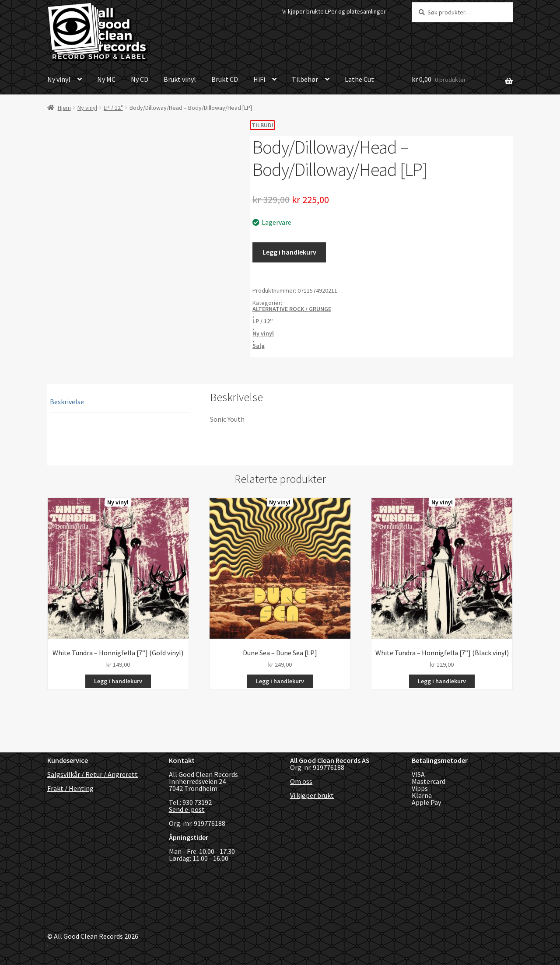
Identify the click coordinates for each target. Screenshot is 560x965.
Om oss (301, 781)
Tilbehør (305, 79)
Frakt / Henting (70, 788)
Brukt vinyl (180, 79)
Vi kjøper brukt (312, 795)
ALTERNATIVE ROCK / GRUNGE (292, 309)
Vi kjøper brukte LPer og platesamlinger (334, 11)
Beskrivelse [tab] (67, 402)
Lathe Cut (359, 79)
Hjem (64, 108)
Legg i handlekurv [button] (118, 681)
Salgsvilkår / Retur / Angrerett (93, 774)
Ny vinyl (59, 79)
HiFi (259, 79)
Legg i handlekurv (289, 252)
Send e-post (187, 809)
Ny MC (106, 79)
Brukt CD (225, 79)
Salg (259, 346)
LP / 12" (113, 108)
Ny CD (140, 79)
